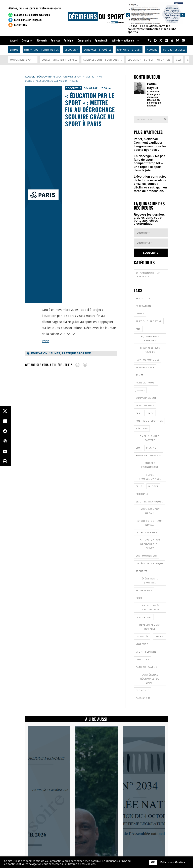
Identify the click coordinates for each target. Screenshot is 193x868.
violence (142, 644)
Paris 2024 (143, 298)
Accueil (14, 40)
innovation (144, 617)
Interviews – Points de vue (41, 50)
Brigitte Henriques (149, 502)
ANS (138, 329)
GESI (179, 60)
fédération (143, 306)
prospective (144, 590)
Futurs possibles (174, 50)
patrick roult (146, 383)
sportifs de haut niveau (150, 523)
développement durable (150, 627)
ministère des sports (150, 350)
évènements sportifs (150, 581)
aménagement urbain (150, 511)
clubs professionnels (150, 477)
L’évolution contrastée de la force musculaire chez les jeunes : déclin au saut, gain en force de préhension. (150, 184)
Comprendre (84, 40)
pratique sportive (76, 353)
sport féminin (146, 652)
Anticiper (69, 40)
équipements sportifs (150, 338)
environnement (147, 556)
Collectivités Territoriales (59, 60)
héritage (142, 428)
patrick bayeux (146, 667)
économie (142, 690)
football (142, 494)
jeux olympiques (148, 360)
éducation (39, 353)
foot (139, 598)
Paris (45, 341)
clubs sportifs (146, 532)
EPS (138, 413)
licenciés (142, 637)
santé (140, 375)
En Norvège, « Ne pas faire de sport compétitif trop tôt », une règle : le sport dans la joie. (150, 163)
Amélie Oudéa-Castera (150, 438)
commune (142, 659)
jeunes (55, 353)
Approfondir (101, 40)
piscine (151, 448)
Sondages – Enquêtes (98, 50)
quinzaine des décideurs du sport (150, 544)
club (139, 486)
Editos (14, 50)
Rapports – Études (129, 50)
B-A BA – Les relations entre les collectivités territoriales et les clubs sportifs (152, 29)
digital (159, 637)
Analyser (55, 40)
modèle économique (150, 465)
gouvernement (146, 398)
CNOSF (140, 313)
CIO (138, 448)
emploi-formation (149, 455)
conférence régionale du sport (150, 679)
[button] (128, 15)
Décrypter (27, 40)
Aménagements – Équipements (103, 60)
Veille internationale (123, 40)
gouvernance (145, 367)
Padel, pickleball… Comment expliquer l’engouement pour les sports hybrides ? (150, 145)
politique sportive (149, 421)
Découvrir (42, 40)
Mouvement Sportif (23, 60)
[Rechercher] (165, 119)
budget (153, 486)
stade (150, 413)
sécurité (142, 571)
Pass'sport (143, 698)
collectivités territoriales (150, 608)
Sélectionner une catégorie (151, 275)
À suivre (152, 50)
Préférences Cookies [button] (173, 862)
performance (145, 406)
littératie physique (150, 563)
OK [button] (153, 862)
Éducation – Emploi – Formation (149, 60)
